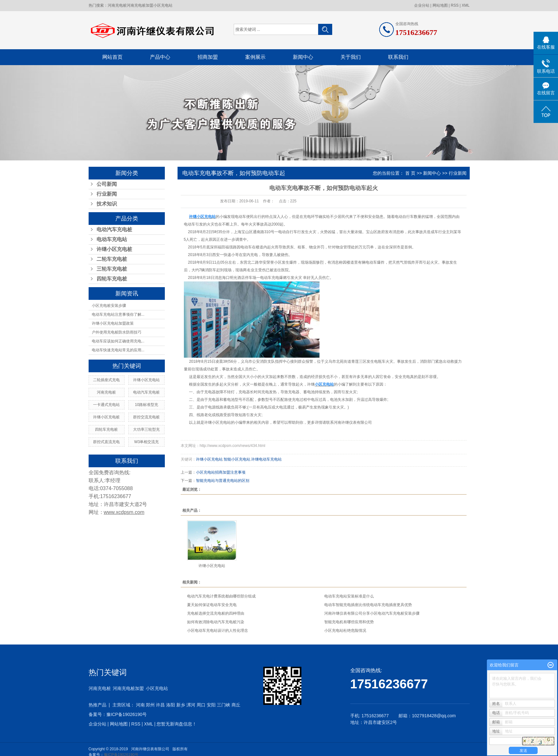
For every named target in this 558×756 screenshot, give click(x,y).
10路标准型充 (147, 405)
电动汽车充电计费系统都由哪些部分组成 (221, 596)
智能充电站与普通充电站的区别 (223, 481)
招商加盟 (208, 57)
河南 (140, 705)
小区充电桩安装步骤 (109, 306)
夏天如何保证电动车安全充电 (212, 605)
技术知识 (107, 204)
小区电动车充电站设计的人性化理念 (218, 631)
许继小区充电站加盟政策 (113, 323)
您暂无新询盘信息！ (177, 724)
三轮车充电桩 (112, 269)
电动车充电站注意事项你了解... (118, 314)
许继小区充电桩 (114, 249)
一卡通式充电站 (106, 405)
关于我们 (351, 57)
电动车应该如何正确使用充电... (118, 341)
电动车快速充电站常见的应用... (118, 350)
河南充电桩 (117, 5)
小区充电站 (163, 5)
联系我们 (398, 57)
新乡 (181, 705)
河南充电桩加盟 (140, 5)
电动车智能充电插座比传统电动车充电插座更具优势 (368, 605)
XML (466, 5)
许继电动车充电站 (266, 459)
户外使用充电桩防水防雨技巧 (117, 332)
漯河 (191, 705)
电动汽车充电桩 (114, 229)
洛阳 (171, 705)
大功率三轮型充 (146, 429)
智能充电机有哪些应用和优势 (349, 622)
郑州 (150, 705)
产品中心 (160, 57)
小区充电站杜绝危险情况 (345, 631)
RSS (455, 5)
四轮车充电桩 (112, 279)
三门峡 (224, 705)
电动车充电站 (112, 239)
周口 (201, 705)
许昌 (160, 705)
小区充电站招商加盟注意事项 (221, 472)
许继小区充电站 (146, 380)
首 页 (410, 173)
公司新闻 (107, 184)
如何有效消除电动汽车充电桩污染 (216, 622)
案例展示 (255, 57)
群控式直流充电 (106, 442)
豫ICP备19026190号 (127, 714)
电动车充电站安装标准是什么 (349, 596)
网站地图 (440, 5)
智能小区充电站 (237, 459)
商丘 (236, 705)
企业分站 (422, 5)
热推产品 (97, 705)
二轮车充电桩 (112, 259)
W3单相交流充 (146, 442)
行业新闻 (107, 194)
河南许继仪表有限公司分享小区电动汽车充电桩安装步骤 (372, 613)
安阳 (211, 705)
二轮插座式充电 (106, 380)
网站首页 (112, 57)
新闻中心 (303, 57)
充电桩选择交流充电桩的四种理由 (216, 613)
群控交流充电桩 (146, 417)
